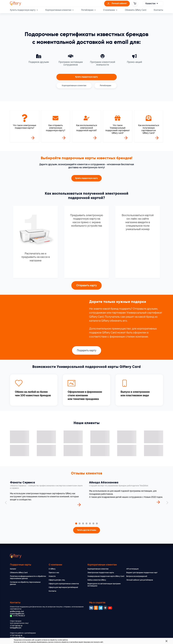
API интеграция (132, 569)
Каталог (13, 569)
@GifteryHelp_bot (17, 611)
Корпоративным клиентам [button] (59, 10)
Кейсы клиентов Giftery (97, 580)
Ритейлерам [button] (88, 10)
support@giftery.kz (17, 614)
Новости (52, 576)
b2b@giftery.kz (16, 628)
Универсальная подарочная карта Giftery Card (106, 576)
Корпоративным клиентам (98, 569)
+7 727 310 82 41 (16, 636)
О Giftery (52, 569)
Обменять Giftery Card (136, 10)
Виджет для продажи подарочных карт (142, 573)
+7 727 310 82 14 (16, 626)
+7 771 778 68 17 (17, 616)
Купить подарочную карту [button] (24, 10)
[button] (6, 503)
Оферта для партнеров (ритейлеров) (63, 587)
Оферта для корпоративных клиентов (64, 584)
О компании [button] (110, 10)
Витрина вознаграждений (137, 576)
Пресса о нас (54, 573)
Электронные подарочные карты (101, 573)
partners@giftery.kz (17, 638)
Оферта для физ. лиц (57, 580)
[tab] (76, 524)
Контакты (158, 10)
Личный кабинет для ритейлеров (140, 580)
